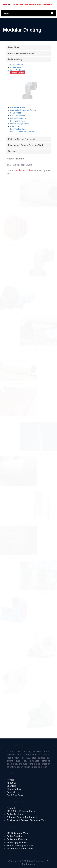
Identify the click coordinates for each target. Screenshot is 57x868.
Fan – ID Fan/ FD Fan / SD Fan (23, 132)
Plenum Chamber (18, 116)
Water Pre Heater (18, 70)
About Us (12, 783)
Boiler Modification (17, 839)
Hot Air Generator (18, 107)
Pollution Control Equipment (22, 139)
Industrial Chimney (18, 118)
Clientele (11, 786)
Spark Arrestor (16, 113)
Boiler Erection (15, 836)
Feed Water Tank (17, 121)
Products (11, 808)
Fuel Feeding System (19, 129)
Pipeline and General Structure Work (26, 145)
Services (12, 151)
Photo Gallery (14, 789)
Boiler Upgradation (17, 842)
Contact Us (13, 792)
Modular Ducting (18, 73)
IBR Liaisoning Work (17, 833)
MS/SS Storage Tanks (19, 124)
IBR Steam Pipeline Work (20, 849)
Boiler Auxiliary (15, 59)
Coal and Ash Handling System (23, 110)
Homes (11, 780)
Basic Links (14, 47)
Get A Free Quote (15, 795)
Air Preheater (16, 67)
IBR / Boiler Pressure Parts (21, 53)
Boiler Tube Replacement (20, 846)
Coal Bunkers (16, 126)
